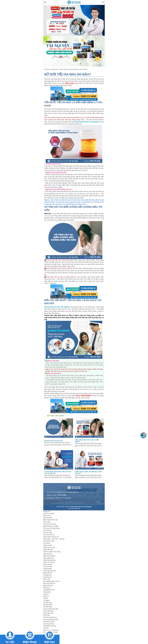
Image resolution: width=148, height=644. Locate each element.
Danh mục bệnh (49, 513)
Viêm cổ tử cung (49, 562)
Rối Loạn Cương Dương (52, 528)
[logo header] (74, 2)
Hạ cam (46, 594)
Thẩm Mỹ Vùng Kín (50, 571)
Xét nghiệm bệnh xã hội (51, 581)
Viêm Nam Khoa (49, 541)
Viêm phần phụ (48, 558)
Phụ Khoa (47, 543)
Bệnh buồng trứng (50, 560)
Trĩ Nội (46, 598)
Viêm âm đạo (48, 545)
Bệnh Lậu (47, 579)
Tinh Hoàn (47, 522)
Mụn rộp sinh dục (49, 583)
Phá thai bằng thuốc (50, 617)
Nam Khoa (47, 516)
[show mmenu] (45, 2)
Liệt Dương (47, 530)
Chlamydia (47, 592)
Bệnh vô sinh (48, 564)
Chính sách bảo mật (74, 508)
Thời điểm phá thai (50, 626)
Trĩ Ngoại (46, 600)
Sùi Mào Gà (47, 575)
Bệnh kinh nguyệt (49, 556)
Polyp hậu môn (48, 613)
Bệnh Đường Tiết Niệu (51, 526)
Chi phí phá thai (49, 624)
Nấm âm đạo (48, 554)
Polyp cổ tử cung (49, 547)
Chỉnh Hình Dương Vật (51, 537)
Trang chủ (47, 511)
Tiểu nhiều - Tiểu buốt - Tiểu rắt (54, 539)
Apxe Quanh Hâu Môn (51, 609)
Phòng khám (48, 569)
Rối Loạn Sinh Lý (49, 535)
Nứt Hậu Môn (48, 605)
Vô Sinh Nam (48, 533)
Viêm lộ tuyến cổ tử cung (52, 552)
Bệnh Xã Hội (48, 573)
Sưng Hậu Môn (48, 611)
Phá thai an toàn (49, 622)
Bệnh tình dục (48, 586)
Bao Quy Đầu (48, 518)
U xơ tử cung (48, 566)
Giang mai (47, 588)
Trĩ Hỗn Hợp (48, 603)
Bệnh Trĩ (46, 596)
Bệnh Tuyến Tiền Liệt (50, 520)
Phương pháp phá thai (51, 620)
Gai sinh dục (48, 577)
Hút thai (46, 628)
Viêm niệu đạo (48, 550)
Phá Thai (46, 615)
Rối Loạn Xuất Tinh (50, 524)
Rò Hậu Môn (48, 607)
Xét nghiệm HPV (49, 590)
